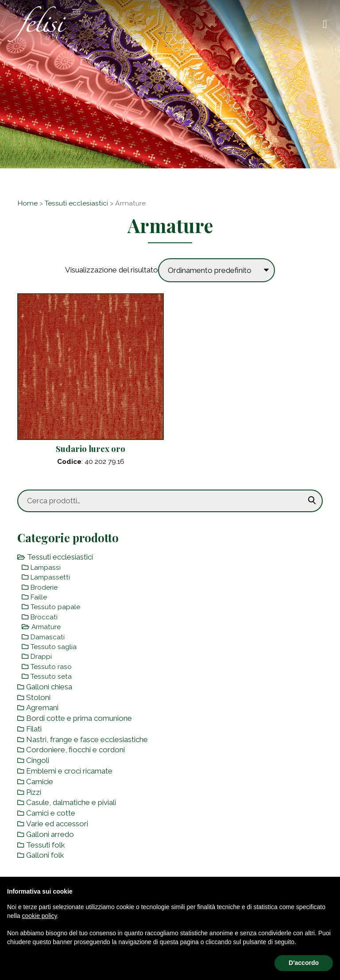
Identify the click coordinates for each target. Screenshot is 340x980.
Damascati (48, 637)
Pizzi (34, 792)
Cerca (312, 501)
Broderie (44, 587)
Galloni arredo (50, 834)
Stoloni (38, 697)
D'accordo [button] (304, 963)
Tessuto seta (51, 677)
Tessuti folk (46, 845)
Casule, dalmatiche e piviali (71, 802)
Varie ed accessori (57, 824)
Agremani (42, 708)
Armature (46, 627)
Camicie (40, 782)
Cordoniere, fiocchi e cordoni (75, 750)
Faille (39, 597)
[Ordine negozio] (216, 270)
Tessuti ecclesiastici (76, 203)
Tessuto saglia (54, 647)
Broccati (44, 617)
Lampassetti (50, 577)
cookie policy (39, 916)
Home (27, 203)
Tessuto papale (55, 607)
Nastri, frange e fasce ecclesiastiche (87, 739)
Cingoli (38, 760)
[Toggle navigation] (325, 24)
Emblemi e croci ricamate (69, 771)
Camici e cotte (51, 813)
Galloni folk (45, 855)
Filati (34, 729)
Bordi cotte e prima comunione (79, 718)
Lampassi (46, 568)
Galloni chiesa (49, 687)
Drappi (41, 657)
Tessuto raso (51, 667)
